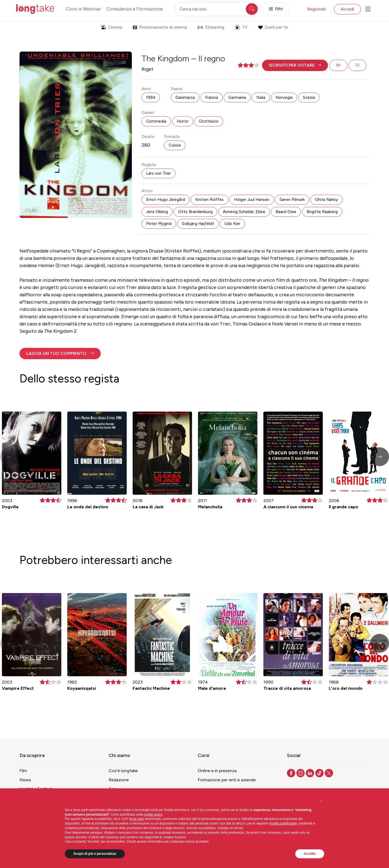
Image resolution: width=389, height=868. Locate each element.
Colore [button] (175, 145)
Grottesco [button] (209, 121)
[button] (295, 65)
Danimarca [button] (185, 97)
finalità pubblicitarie (283, 823)
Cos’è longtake (123, 771)
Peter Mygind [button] (159, 224)
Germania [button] (237, 97)
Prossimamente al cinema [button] (160, 27)
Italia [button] (261, 97)
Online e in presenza (217, 771)
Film (23, 771)
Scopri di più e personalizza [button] (95, 854)
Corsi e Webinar (83, 9)
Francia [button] (212, 97)
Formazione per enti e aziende (227, 780)
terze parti (137, 819)
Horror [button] (183, 121)
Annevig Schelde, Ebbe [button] (244, 212)
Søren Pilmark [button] (292, 200)
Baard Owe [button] (286, 212)
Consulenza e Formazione (135, 9)
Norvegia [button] (284, 97)
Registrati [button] (316, 9)
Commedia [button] (156, 121)
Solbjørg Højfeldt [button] (198, 224)
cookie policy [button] (153, 815)
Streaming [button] (211, 27)
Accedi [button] (347, 9)
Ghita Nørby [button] (326, 200)
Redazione (119, 780)
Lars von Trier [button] (159, 173)
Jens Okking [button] (157, 212)
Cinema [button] (112, 27)
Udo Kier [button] (232, 224)
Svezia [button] (309, 97)
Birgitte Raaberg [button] (322, 212)
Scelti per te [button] (273, 27)
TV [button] (241, 27)
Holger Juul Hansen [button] (252, 200)
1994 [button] (151, 97)
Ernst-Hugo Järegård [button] (166, 200)
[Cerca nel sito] (217, 9)
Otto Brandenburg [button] (195, 212)
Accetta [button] (310, 854)
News (25, 780)
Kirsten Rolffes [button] (209, 200)
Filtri (276, 9)
